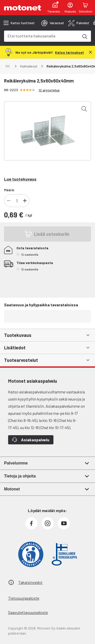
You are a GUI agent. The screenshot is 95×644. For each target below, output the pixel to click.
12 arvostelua (49, 90)
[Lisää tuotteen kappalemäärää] (25, 201)
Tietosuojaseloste (24, 598)
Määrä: (9, 190)
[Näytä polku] (8, 66)
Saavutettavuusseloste (28, 612)
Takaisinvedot (30, 582)
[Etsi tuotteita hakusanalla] (84, 36)
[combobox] (41, 36)
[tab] (53, 23)
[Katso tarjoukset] (69, 52)
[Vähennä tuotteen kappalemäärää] (9, 201)
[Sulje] (90, 52)
